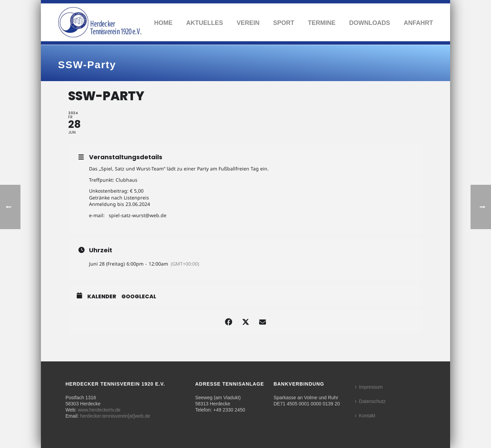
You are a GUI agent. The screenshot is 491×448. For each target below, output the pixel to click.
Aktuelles (205, 23)
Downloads (370, 23)
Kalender (102, 297)
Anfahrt (418, 23)
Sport (284, 23)
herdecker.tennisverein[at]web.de (115, 416)
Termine (322, 23)
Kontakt (365, 416)
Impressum (369, 387)
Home (163, 23)
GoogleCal (139, 297)
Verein (248, 23)
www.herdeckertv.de (99, 410)
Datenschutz (370, 401)
